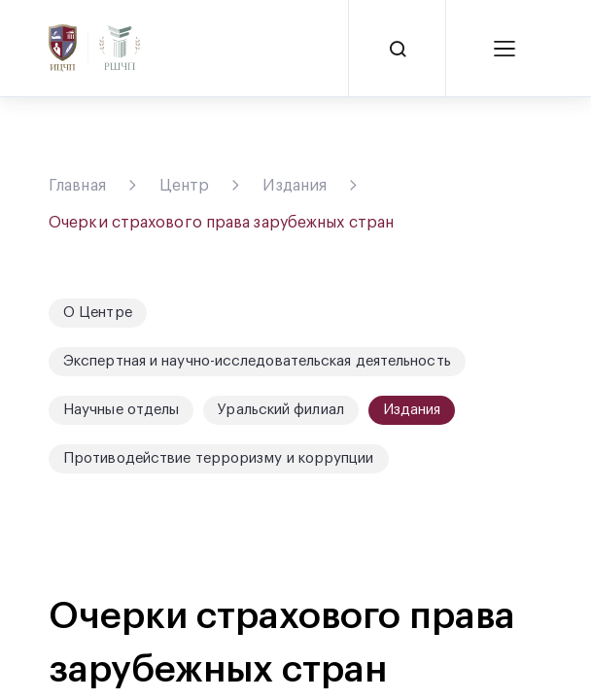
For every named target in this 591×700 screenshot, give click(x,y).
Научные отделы (121, 410)
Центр (185, 186)
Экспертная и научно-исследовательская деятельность (257, 361)
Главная (77, 186)
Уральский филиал (281, 410)
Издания (295, 186)
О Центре (98, 313)
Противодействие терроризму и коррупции (219, 458)
